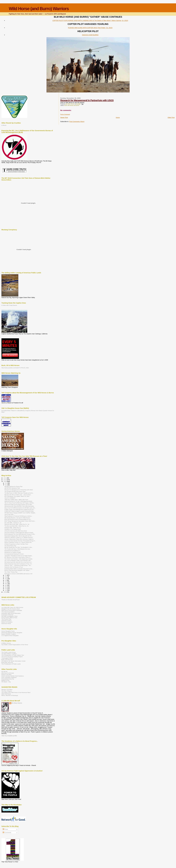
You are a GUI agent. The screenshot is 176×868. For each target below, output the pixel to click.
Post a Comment (65, 114)
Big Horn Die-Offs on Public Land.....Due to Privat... (18, 495)
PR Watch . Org (6, 682)
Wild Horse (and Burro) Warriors (39, 9)
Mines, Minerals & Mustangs (10, 695)
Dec (6, 483)
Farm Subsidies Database (9, 677)
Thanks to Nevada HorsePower (11, 600)
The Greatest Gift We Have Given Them (15, 491)
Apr (6, 585)
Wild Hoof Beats (6, 694)
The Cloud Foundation (8, 612)
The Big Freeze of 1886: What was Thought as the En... (19, 493)
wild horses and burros (73, 105)
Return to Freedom (7, 622)
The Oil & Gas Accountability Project (12, 657)
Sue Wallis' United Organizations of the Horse (15, 645)
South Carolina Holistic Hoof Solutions (13, 676)
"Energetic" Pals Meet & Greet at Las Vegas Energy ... (19, 556)
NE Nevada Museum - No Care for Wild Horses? (17, 518)
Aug (6, 579)
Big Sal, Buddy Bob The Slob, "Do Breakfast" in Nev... (19, 547)
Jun (6, 582)
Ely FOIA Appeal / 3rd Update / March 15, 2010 (17, 496)
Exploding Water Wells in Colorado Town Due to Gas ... (19, 569)
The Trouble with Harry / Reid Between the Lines (17, 549)
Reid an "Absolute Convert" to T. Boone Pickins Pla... (18, 542)
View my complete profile (9, 736)
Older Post (171, 117)
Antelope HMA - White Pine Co (13, 528)
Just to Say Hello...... (10, 515)
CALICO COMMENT (10, 498)
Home (118, 117)
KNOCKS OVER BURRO (90, 35)
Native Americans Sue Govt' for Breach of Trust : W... (18, 564)
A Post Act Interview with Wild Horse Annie (16, 531)
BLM (66, 105)
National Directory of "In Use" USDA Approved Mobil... (19, 501)
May (6, 584)
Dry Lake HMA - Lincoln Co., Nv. (13, 523)
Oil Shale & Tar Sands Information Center (14, 661)
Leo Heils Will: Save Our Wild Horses (12, 607)
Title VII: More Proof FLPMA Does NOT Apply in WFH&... (19, 503)
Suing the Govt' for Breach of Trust (14, 567)
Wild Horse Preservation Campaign (12, 610)
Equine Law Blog (6, 674)
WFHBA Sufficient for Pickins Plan (13, 487)
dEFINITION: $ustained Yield (12, 488)
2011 (5, 478)
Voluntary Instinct (6, 621)
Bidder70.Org (5, 680)
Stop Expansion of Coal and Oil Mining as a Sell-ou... (18, 516)
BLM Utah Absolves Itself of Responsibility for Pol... (18, 519)
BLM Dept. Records (7, 662)
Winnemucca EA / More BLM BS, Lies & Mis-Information (19, 506)
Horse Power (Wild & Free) (9, 618)
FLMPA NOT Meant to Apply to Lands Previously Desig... (19, 511)
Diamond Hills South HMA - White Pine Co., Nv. (17, 524)
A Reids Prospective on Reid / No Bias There (16, 544)
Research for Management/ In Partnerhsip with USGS (87, 100)
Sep (6, 577)
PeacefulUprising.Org (8, 679)
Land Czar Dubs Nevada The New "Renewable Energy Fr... (20, 541)
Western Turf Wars (7, 690)
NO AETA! (4, 672)
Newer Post (64, 117)
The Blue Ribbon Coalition (9, 654)
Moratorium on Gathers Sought (13, 552)
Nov (6, 485)
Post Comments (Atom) (77, 122)
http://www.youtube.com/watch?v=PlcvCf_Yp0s (15, 368)
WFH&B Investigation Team (9, 616)
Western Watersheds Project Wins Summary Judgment (19, 539)
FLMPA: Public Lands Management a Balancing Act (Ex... (20, 510)
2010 (5, 480)
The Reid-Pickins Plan (10, 546)
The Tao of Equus (7, 691)
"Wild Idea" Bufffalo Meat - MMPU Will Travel (16, 500)
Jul (6, 580)
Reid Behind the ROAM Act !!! (12, 551)
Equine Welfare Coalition (9, 634)
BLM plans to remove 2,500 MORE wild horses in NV (18, 574)
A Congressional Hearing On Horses (14, 554)
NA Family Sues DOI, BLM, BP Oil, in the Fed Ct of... (18, 562)
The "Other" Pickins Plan (11, 572)
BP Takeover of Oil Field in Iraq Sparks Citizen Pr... (18, 557)
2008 (5, 592)
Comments (7, 833)
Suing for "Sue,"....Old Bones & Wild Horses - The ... (18, 565)
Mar (6, 587)
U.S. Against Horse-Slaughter (10, 635)
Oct (6, 575)
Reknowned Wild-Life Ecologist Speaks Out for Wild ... (19, 505)
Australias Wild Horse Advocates (11, 613)
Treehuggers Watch (7, 658)
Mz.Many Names (17, 703)
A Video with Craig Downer (9, 305)
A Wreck (4, 125)
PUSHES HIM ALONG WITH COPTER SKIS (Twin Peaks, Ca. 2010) (90, 28)
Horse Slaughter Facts (8, 631)
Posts (5, 829)
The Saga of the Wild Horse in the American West (16, 692)
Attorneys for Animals (8, 673)
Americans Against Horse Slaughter (12, 633)
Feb (6, 589)
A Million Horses (6, 643)
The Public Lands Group (9, 652)
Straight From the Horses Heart (11, 609)
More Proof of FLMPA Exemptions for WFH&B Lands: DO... (20, 508)
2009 (5, 481)
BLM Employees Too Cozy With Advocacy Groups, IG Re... (20, 534)
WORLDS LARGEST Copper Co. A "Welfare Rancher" (19, 537)
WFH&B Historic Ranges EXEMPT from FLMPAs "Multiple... (20, 513)
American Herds (6, 623)
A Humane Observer (7, 615)
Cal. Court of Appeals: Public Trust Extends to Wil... (18, 560)
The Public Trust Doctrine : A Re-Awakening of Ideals (18, 559)
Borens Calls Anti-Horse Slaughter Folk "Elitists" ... (18, 570)
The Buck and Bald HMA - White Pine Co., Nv (16, 526)
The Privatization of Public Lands (11, 664)
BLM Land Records (7, 660)
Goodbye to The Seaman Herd (13, 529)
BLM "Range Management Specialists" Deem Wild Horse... (20, 521)
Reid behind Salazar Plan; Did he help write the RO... (18, 536)
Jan (6, 590)
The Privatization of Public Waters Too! (13, 655)
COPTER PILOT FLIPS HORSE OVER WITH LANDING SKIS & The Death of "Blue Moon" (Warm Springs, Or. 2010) (90, 21)
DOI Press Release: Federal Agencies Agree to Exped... (19, 533)
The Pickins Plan (6, 619)
